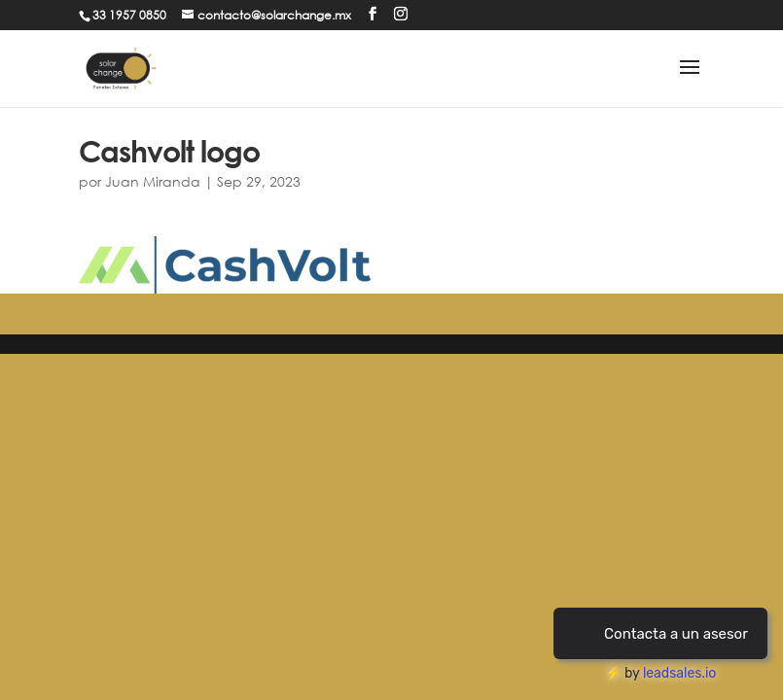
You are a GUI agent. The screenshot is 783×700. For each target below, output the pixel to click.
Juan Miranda (153, 181)
